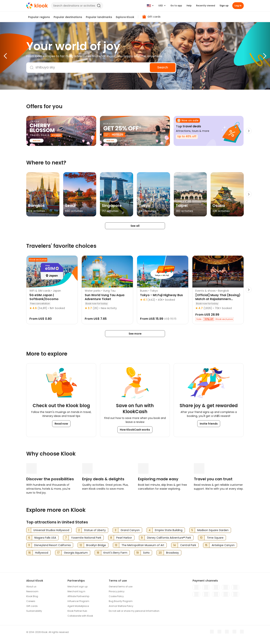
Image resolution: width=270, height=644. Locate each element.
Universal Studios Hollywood (51, 530)
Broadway (172, 553)
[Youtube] (219, 632)
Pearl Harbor (124, 538)
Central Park (188, 545)
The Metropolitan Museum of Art (143, 545)
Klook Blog (32, 596)
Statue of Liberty (95, 530)
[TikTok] (242, 632)
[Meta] (212, 632)
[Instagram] (227, 632)
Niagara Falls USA (45, 538)
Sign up (224, 6)
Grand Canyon (130, 530)
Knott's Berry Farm (115, 553)
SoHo (146, 553)
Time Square (215, 538)
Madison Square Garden (213, 530)
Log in (238, 6)
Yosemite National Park (86, 538)
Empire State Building (169, 530)
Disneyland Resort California (52, 545)
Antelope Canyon (223, 545)
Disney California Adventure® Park (169, 538)
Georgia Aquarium (76, 553)
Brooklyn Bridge (96, 545)
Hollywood (42, 553)
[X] (234, 632)
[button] (13, 56)
